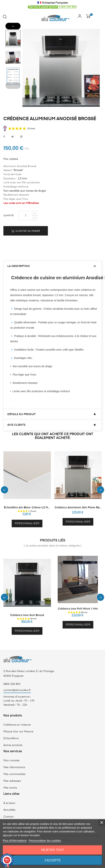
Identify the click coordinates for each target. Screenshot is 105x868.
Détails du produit (21, 407)
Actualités (9, 803)
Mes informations (14, 760)
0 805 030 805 (52, 7)
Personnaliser (27, 516)
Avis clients (16, 418)
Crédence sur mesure (17, 718)
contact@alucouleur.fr (17, 683)
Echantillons (11, 731)
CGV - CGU (11, 816)
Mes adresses (12, 774)
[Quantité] (26, 209)
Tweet (13, 137)
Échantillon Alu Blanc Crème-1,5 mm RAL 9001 (27, 501)
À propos (9, 796)
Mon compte (11, 753)
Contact (8, 810)
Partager (4, 137)
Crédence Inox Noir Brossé (27, 608)
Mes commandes (14, 767)
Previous (13, 86)
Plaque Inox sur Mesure (18, 724)
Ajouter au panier (26, 224)
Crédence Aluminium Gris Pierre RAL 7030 (78, 501)
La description (19, 259)
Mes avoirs (10, 781)
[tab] (52, 259)
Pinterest (21, 137)
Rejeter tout (52, 850)
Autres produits (13, 738)
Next (13, 26)
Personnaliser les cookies (45, 840)
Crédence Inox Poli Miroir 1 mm (78, 602)
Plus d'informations (15, 840)
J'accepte (52, 860)
